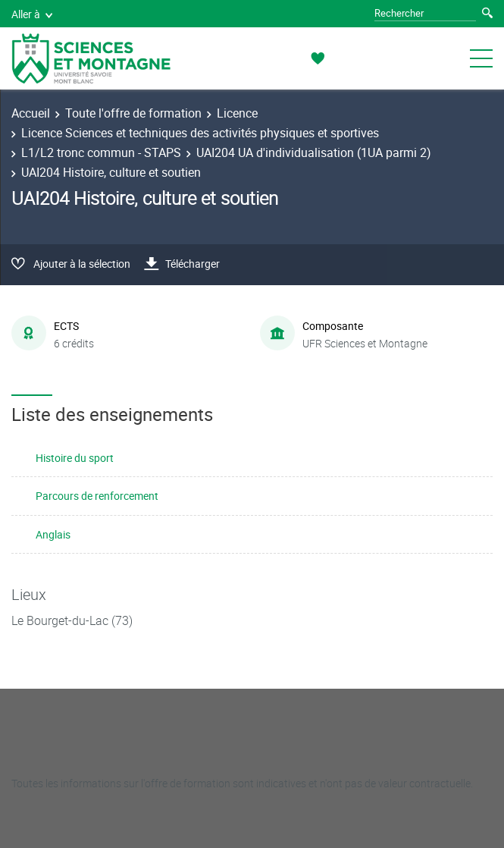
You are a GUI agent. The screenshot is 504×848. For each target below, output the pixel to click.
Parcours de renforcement (97, 496)
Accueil (31, 113)
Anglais (53, 534)
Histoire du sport (75, 458)
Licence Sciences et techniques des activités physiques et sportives (200, 133)
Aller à (32, 14)
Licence (237, 113)
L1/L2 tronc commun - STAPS (101, 152)
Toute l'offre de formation (133, 113)
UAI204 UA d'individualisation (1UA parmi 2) (314, 152)
